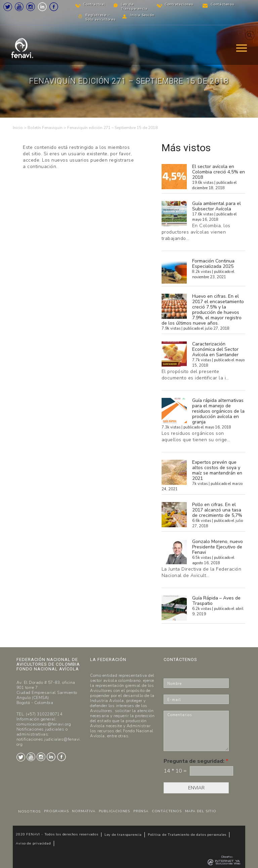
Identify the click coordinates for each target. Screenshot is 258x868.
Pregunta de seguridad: (196, 761)
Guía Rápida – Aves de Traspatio (216, 601)
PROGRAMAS (56, 811)
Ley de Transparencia (134, 7)
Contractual (94, 4)
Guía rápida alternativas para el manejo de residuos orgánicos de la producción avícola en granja (218, 411)
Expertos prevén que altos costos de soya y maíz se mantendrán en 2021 (217, 470)
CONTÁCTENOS (167, 811)
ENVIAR (196, 788)
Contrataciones (179, 4)
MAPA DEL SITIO (201, 811)
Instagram (31, 7)
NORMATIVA (83, 811)
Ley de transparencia (123, 835)
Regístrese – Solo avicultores (101, 17)
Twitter (8, 7)
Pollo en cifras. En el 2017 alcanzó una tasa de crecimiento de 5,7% (217, 510)
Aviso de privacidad (33, 843)
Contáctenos (223, 4)
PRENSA (141, 811)
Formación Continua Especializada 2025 (213, 264)
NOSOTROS (29, 812)
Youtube (19, 7)
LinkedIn (42, 7)
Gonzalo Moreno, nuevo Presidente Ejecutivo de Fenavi (218, 547)
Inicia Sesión (142, 15)
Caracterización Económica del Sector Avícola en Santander (215, 349)
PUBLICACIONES (114, 811)
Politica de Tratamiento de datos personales (187, 835)
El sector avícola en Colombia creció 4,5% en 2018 (219, 172)
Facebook (54, 7)
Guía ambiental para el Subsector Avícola (217, 206)
